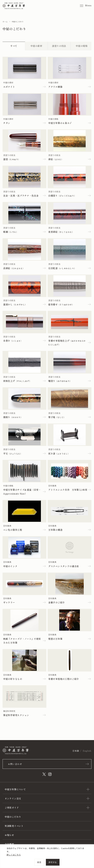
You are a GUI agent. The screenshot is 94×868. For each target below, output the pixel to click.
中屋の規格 (82, 46)
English (87, 751)
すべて (14, 46)
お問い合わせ (15, 764)
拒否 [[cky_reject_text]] (39, 862)
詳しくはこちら (14, 855)
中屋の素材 (36, 46)
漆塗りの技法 (59, 46)
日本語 (76, 751)
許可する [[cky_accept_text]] (53, 862)
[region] (47, 856)
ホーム (5, 22)
